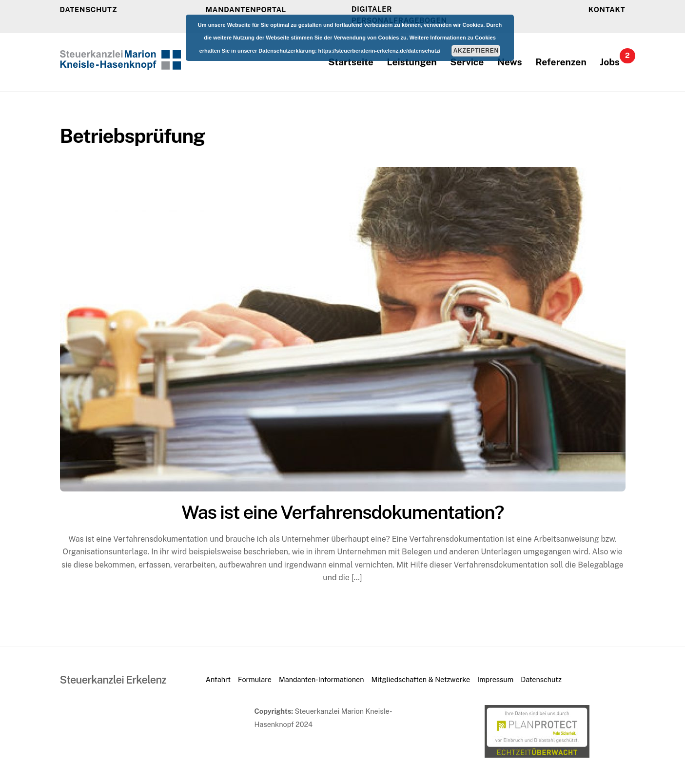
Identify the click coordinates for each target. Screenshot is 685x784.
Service (467, 62)
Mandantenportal (246, 10)
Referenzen (561, 62)
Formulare (255, 679)
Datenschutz (541, 679)
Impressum (495, 679)
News (510, 62)
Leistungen (412, 62)
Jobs (612, 59)
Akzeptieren (476, 51)
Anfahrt (218, 679)
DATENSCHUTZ (89, 10)
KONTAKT (607, 10)
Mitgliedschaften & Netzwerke (421, 679)
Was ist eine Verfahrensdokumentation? (342, 512)
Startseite (351, 62)
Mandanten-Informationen (321, 679)
